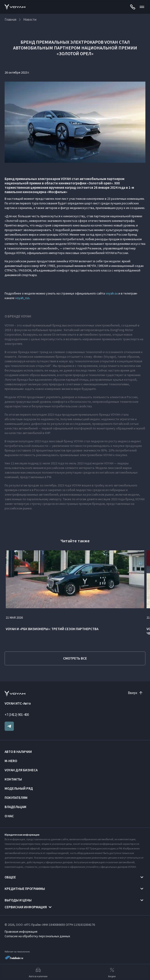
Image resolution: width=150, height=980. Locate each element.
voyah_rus (22, 298)
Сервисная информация (26, 907)
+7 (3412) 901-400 (17, 715)
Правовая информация (21, 931)
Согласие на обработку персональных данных (37, 936)
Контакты (13, 779)
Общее (10, 877)
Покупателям (16, 798)
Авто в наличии (18, 752)
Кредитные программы (25, 889)
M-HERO (11, 761)
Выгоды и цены (18, 900)
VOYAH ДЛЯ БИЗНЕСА (21, 770)
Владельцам (15, 807)
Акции (112, 972)
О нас (9, 816)
